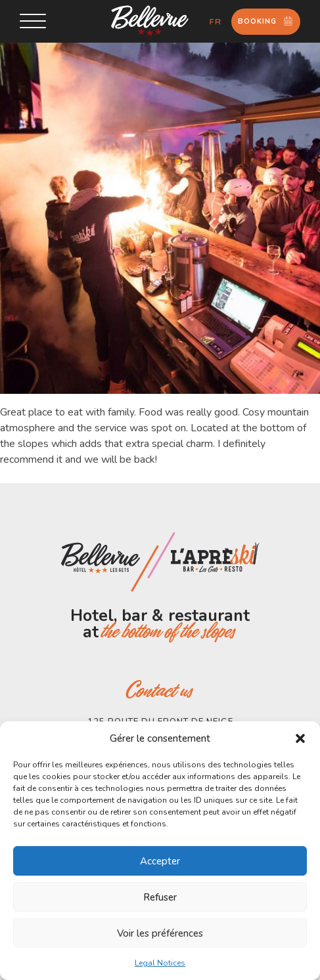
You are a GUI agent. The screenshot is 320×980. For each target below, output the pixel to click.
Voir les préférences (160, 933)
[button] (300, 738)
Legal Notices (160, 963)
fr (216, 22)
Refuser (160, 897)
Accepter (160, 861)
